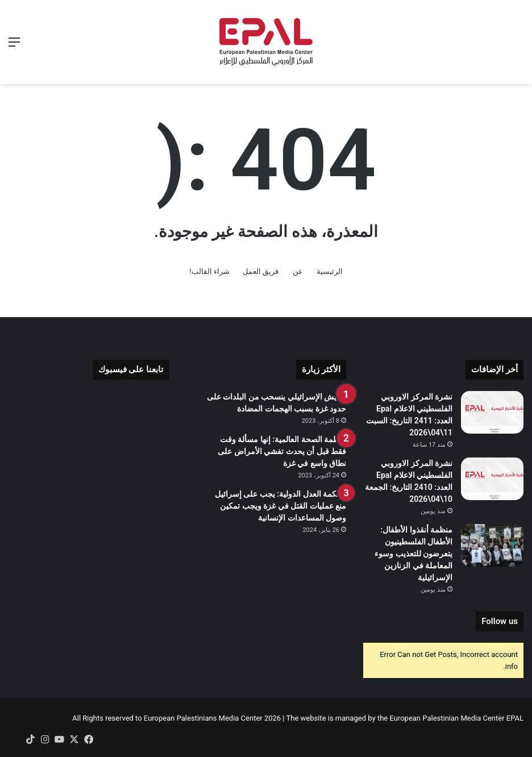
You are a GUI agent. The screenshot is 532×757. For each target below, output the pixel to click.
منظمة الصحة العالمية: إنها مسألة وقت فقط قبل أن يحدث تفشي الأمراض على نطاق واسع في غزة (282, 451)
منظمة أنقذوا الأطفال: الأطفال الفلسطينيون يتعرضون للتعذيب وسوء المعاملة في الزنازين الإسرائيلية (413, 554)
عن (298, 271)
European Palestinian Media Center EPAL (456, 718)
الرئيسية (330, 271)
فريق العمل (261, 271)
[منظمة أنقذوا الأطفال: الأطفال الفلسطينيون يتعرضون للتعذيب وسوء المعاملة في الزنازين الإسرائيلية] (492, 545)
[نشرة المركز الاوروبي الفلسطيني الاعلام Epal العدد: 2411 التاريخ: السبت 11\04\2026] (492, 412)
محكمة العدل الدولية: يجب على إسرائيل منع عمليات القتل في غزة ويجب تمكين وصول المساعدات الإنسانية (280, 506)
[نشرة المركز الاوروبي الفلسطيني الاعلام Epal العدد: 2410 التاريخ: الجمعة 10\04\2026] (492, 479)
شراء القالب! (209, 271)
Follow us (500, 621)
